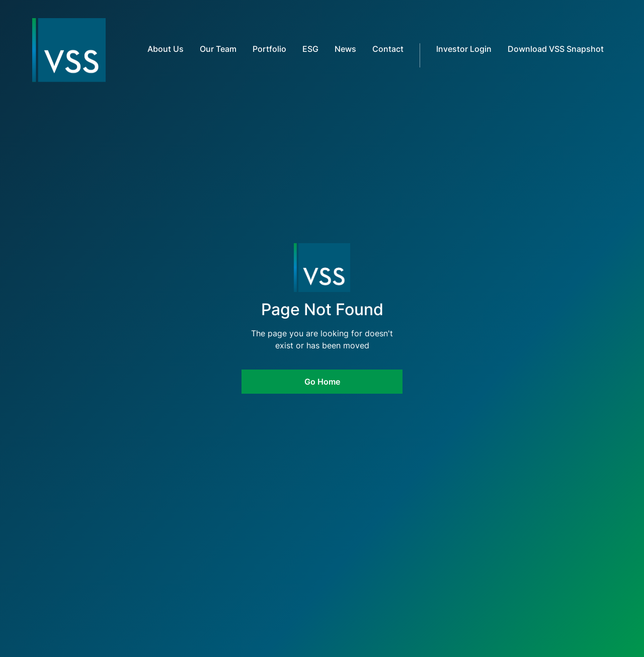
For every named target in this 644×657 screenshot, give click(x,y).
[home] (51, 50)
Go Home (322, 382)
